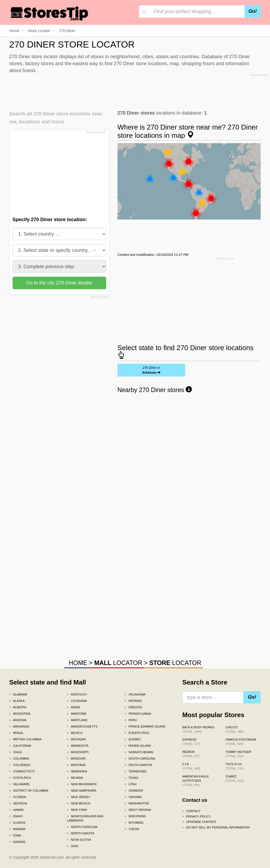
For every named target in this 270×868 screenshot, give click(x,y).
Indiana (17, 829)
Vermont (134, 791)
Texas (132, 778)
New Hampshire (82, 791)
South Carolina (140, 758)
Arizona (18, 720)
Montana (76, 765)
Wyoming (134, 823)
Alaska (17, 701)
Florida (18, 797)
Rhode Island (138, 746)
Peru (131, 720)
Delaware (20, 784)
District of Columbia (29, 791)
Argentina (20, 714)
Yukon (132, 829)
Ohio (73, 846)
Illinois (18, 823)
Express (191, 742)
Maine (74, 707)
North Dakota (81, 833)
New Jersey (79, 797)
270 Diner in (151, 370)
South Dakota (138, 765)
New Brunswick (82, 784)
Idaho (16, 816)
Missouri (76, 758)
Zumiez (235, 779)
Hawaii (17, 810)
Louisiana (77, 701)
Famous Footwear (241, 742)
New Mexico (79, 803)
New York (77, 810)
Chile (16, 752)
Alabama (18, 694)
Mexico (75, 733)
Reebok (191, 754)
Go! (253, 11)
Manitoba (77, 714)
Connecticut (22, 771)
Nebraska (77, 771)
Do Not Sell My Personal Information (216, 827)
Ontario (133, 701)
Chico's (235, 729)
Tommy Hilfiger (238, 754)
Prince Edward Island (145, 726)
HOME (78, 663)
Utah (131, 784)
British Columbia (25, 739)
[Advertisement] (139, 91)
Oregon (133, 707)
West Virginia (138, 810)
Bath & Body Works (198, 729)
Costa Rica (20, 778)
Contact (191, 811)
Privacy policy (197, 816)
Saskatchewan (139, 752)
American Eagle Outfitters (195, 781)
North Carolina (82, 827)
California (20, 746)
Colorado (20, 765)
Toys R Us (235, 766)
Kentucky (77, 694)
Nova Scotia (79, 840)
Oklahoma (135, 694)
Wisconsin (135, 816)
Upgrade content (199, 822)
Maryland (77, 720)
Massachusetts (82, 726)
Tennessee (136, 771)
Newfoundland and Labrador (85, 818)
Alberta (18, 707)
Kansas (17, 842)
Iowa (15, 835)
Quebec (133, 739)
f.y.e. (191, 766)
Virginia (133, 797)
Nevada (75, 778)
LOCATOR (118, 663)
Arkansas (19, 726)
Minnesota (78, 746)
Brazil (17, 733)
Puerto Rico (137, 733)
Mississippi (78, 752)
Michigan (76, 739)
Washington (137, 803)
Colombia (19, 758)
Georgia (18, 803)
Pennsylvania (138, 714)
